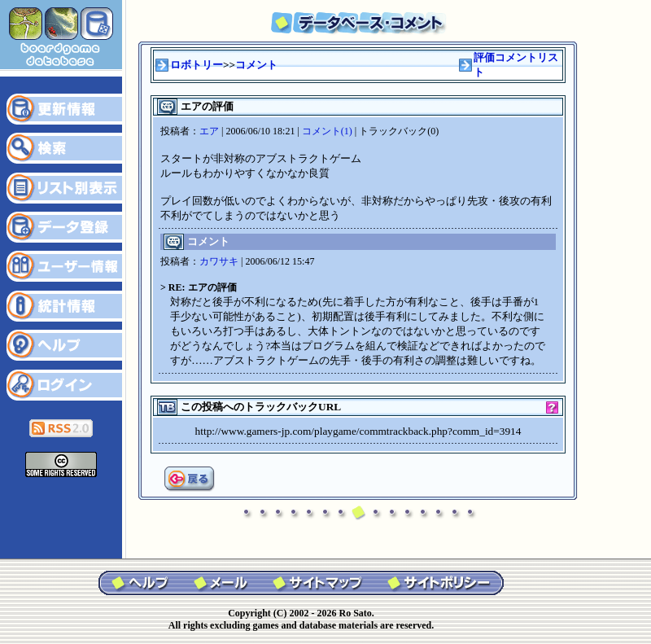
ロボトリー (197, 65)
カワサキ (219, 261)
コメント (256, 65)
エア (209, 131)
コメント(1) (327, 131)
